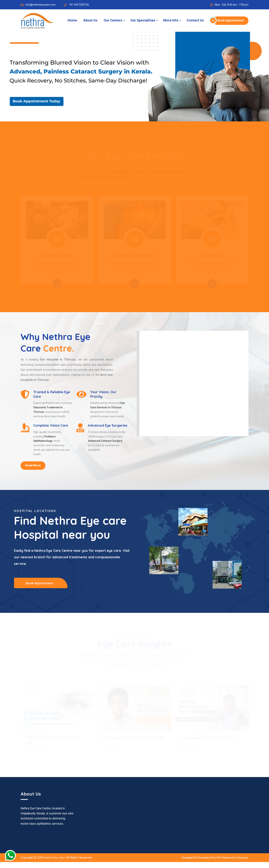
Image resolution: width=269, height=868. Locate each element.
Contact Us (195, 20)
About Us (90, 20)
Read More (33, 472)
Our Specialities (143, 20)
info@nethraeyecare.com (41, 5)
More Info (171, 20)
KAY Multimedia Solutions (231, 864)
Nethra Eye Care (55, 864)
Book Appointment (228, 21)
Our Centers (113, 20)
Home (72, 20)
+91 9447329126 (79, 5)
